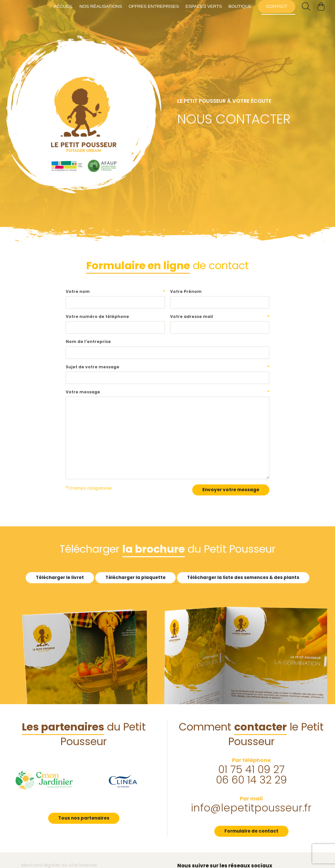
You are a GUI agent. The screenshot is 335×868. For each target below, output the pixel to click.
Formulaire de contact (251, 831)
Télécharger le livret (60, 578)
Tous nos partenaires (84, 818)
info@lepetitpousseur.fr (251, 808)
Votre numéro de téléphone (97, 316)
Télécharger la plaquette (135, 578)
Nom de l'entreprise (88, 342)
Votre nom (115, 292)
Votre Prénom (186, 291)
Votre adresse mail (220, 317)
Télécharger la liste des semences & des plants (243, 578)
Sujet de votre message (168, 367)
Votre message (168, 392)
